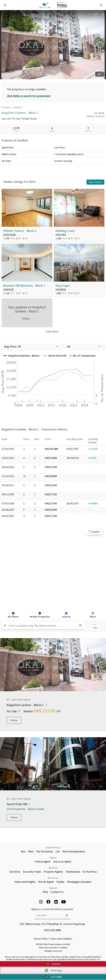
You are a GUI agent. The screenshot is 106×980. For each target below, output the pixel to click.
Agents (53, 858)
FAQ (45, 892)
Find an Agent (43, 861)
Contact (53, 964)
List (58, 851)
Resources (53, 878)
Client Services (53, 847)
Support (53, 888)
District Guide (36, 809)
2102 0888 (53, 977)
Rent (31, 851)
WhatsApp (53, 970)
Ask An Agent (46, 882)
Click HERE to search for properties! (29, 96)
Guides (60, 882)
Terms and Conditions (61, 939)
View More (52, 331)
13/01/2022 (8, 458)
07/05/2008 (8, 503)
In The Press (90, 872)
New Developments (74, 851)
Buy (23, 851)
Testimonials (73, 872)
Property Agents (53, 872)
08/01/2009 (8, 494)
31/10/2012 (8, 476)
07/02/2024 (8, 449)
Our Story (15, 872)
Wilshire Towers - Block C (20, 231)
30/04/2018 (8, 467)
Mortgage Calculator (79, 882)
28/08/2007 (8, 510)
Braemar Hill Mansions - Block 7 (24, 286)
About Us (53, 868)
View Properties (16, 809)
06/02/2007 (8, 516)
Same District (95, 182)
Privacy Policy (41, 939)
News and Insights (25, 882)
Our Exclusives (45, 851)
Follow (14, 720)
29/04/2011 (8, 485)
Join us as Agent (62, 861)
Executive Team (32, 872)
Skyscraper (63, 286)
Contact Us (57, 892)
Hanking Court (65, 231)
